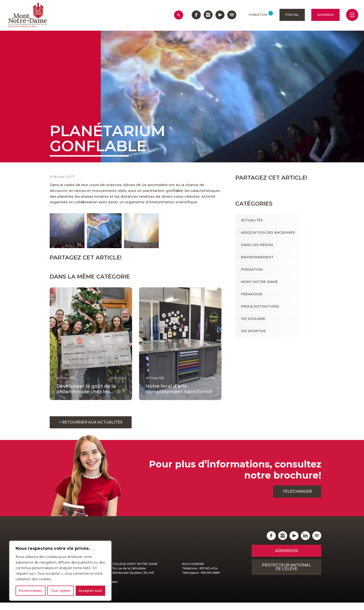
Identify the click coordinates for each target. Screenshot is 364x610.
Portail (292, 15)
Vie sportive (253, 331)
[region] (60, 571)
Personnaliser (31, 591)
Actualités (252, 220)
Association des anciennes (268, 233)
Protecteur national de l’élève (286, 574)
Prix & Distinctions (260, 306)
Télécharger (297, 499)
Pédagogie (252, 294)
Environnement (257, 257)
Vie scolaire (253, 319)
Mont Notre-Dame (259, 282)
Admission (325, 15)
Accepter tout (90, 591)
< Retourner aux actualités (91, 430)
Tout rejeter (61, 591)
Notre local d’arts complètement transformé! (179, 396)
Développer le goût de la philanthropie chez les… (86, 396)
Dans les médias (257, 245)
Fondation (252, 269)
